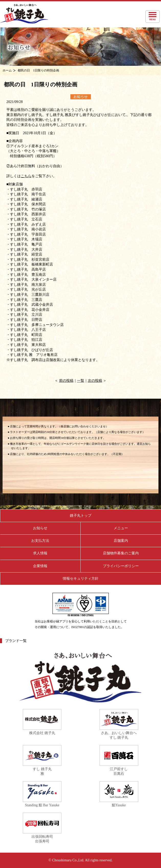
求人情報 (40, 553)
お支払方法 (40, 541)
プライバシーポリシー (121, 566)
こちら (26, 176)
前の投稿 (66, 381)
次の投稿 (95, 381)
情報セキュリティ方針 (81, 579)
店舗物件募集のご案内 (121, 553)
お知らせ (40, 528)
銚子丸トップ (81, 516)
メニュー (121, 528)
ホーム (7, 70)
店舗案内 (121, 541)
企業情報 (40, 566)
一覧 (81, 381)
